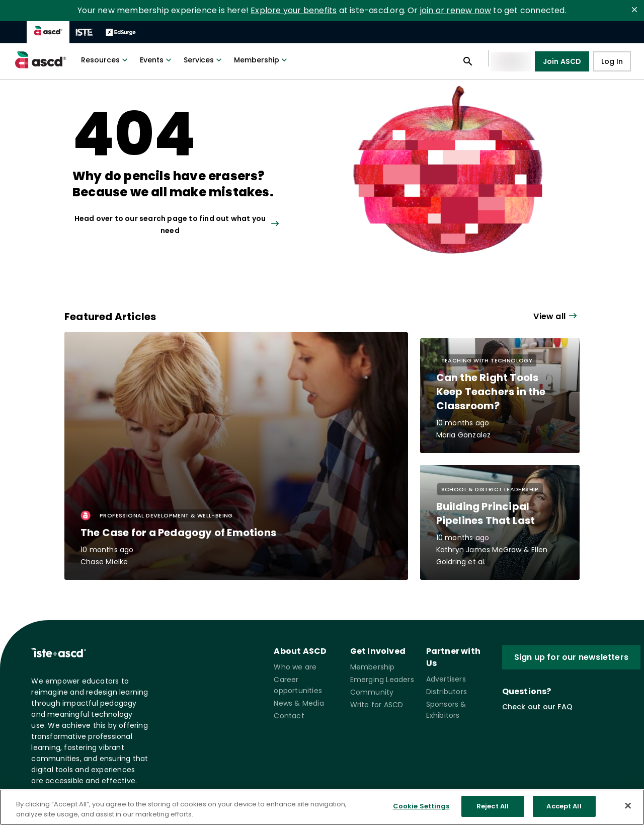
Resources (105, 60)
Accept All (564, 806)
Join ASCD (562, 61)
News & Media (299, 703)
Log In (612, 62)
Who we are (295, 667)
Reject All (493, 806)
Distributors (447, 692)
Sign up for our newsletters (571, 657)
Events (157, 60)
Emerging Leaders (382, 680)
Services (204, 60)
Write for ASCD (377, 705)
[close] (634, 10)
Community (372, 692)
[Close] (628, 805)
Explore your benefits (294, 10)
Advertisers (446, 679)
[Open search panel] (468, 61)
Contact (289, 716)
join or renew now (456, 10)
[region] (322, 807)
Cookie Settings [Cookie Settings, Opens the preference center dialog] (421, 806)
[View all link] (189, 224)
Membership (262, 60)
